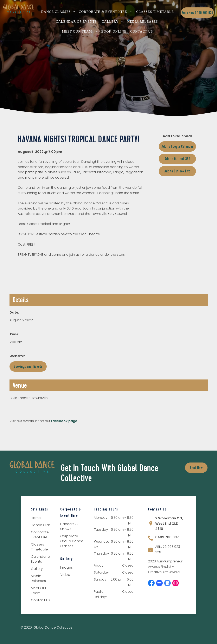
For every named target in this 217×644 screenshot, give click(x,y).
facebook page (64, 421)
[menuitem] (59, 12)
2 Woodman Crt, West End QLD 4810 (169, 523)
